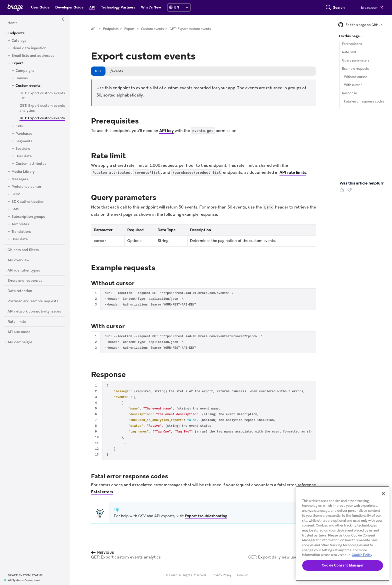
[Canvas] (22, 78)
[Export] (17, 63)
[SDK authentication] (28, 202)
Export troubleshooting (206, 516)
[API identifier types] (24, 270)
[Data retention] (20, 291)
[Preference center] (26, 187)
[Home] (12, 23)
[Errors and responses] (25, 281)
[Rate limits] (17, 322)
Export (129, 29)
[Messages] (20, 179)
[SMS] (15, 209)
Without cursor (355, 77)
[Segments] (24, 141)
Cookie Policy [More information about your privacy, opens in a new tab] (362, 555)
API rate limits (293, 172)
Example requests (355, 69)
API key (166, 131)
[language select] (181, 7)
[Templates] (20, 224)
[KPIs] (19, 126)
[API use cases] (19, 332)
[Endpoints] (16, 33)
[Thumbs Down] (350, 192)
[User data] (24, 156)
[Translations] (21, 232)
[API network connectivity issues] (34, 311)
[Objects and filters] (23, 250)
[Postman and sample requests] (33, 301)
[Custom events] (28, 86)
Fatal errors (102, 492)
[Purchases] (24, 134)
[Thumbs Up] (343, 192)
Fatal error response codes (364, 101)
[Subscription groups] (28, 217)
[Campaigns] (25, 71)
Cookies (243, 575)
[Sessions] (23, 149)
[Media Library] (23, 172)
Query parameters (356, 60)
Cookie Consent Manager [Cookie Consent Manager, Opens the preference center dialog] (343, 565)
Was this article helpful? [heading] (361, 183)
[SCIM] (16, 194)
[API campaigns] (20, 342)
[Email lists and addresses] (33, 56)
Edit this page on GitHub (360, 25)
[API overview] (18, 260)
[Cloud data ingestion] (29, 48)
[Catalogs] (19, 41)
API (94, 29)
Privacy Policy (221, 575)
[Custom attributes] (31, 164)
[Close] (383, 493)
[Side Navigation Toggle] (63, 19)
